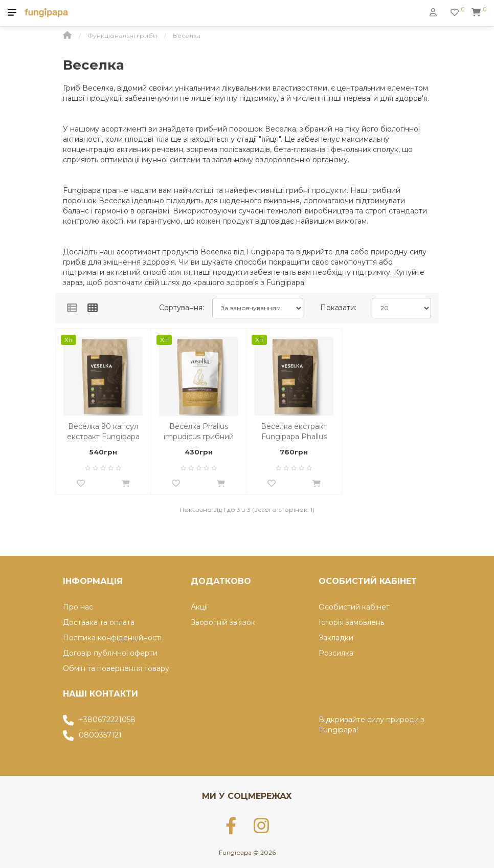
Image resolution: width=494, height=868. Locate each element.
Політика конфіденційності (112, 638)
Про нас (78, 607)
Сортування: (182, 308)
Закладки (336, 638)
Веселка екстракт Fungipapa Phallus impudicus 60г (294, 432)
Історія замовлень (351, 622)
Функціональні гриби (122, 36)
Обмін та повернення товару (116, 668)
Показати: (338, 308)
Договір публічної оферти (110, 653)
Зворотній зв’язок (223, 622)
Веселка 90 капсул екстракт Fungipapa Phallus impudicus (103, 432)
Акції (199, 607)
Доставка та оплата (99, 622)
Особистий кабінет (354, 607)
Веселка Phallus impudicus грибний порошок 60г (199, 432)
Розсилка (336, 653)
